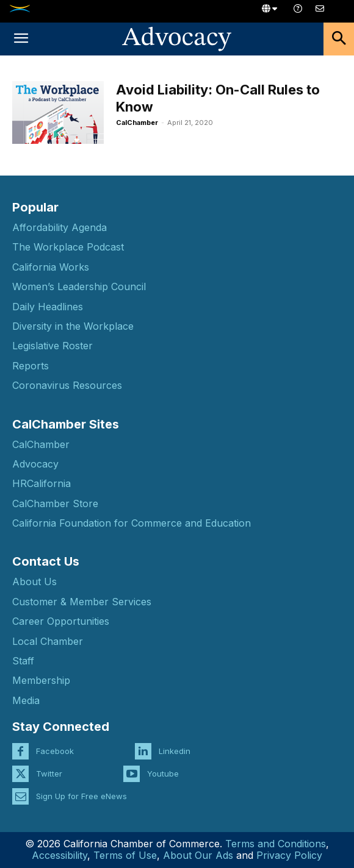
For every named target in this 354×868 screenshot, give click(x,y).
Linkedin (175, 751)
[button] (21, 39)
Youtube (163, 774)
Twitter (49, 774)
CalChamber (137, 123)
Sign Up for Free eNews (81, 796)
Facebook (55, 751)
